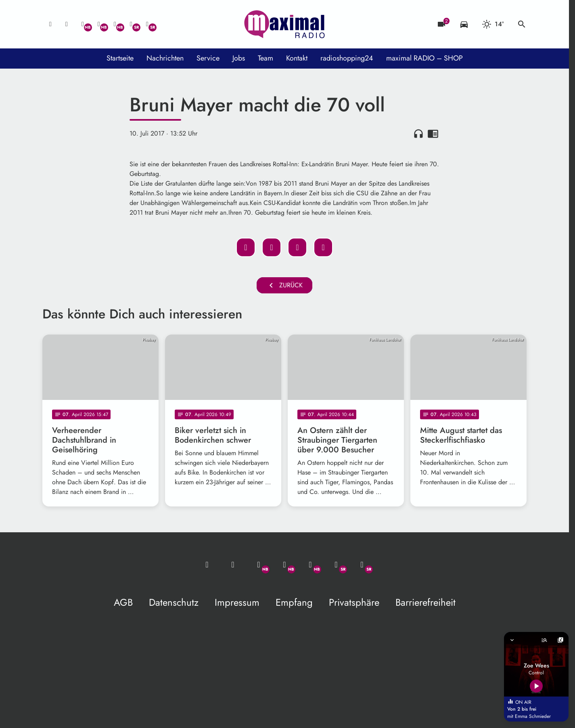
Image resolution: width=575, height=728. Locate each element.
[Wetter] (493, 24)
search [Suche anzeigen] (522, 24)
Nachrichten (165, 58)
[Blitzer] (441, 24)
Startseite (120, 58)
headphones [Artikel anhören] (418, 134)
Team (266, 58)
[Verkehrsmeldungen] (464, 24)
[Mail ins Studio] (50, 24)
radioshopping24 (347, 58)
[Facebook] (99, 24)
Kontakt (297, 58)
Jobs (239, 58)
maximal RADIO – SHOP (424, 58)
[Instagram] (115, 24)
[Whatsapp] (83, 24)
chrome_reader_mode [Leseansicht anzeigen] (433, 134)
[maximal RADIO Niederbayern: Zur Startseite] (284, 24)
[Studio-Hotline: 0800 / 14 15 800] (67, 24)
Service (208, 58)
